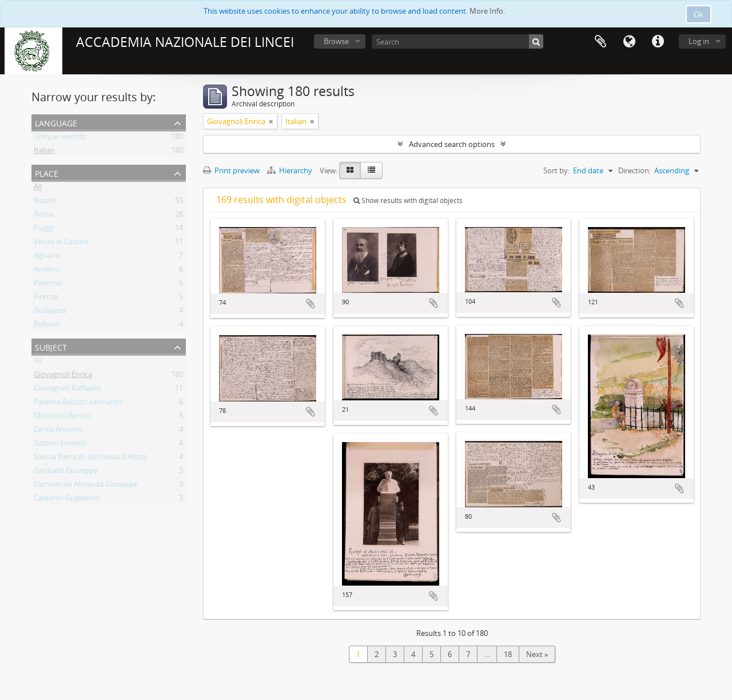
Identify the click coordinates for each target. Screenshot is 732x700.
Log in (699, 41)
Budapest (50, 312)
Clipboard (600, 42)
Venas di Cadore (61, 244)
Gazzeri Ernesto (60, 445)
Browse (336, 41)
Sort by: (556, 170)
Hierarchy (291, 170)
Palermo (48, 285)
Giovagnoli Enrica (63, 376)
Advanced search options (452, 144)
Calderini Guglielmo (67, 500)
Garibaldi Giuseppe (66, 472)
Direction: (634, 170)
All (38, 189)
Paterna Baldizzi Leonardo (78, 404)
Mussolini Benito (62, 417)
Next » (537, 654)
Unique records (60, 138)
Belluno (47, 326)
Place (47, 172)
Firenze (46, 299)
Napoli (45, 202)
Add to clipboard (311, 304)
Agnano (47, 257)
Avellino (47, 271)
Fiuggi (44, 230)
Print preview (231, 170)
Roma (44, 216)
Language (629, 42)
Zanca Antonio (58, 431)
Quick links (658, 42)
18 (508, 654)
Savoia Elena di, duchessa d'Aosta (90, 459)
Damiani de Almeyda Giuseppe (85, 486)
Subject (51, 346)
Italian (44, 152)
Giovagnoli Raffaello (67, 390)
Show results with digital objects (408, 200)
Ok (699, 14)
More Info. (487, 11)
